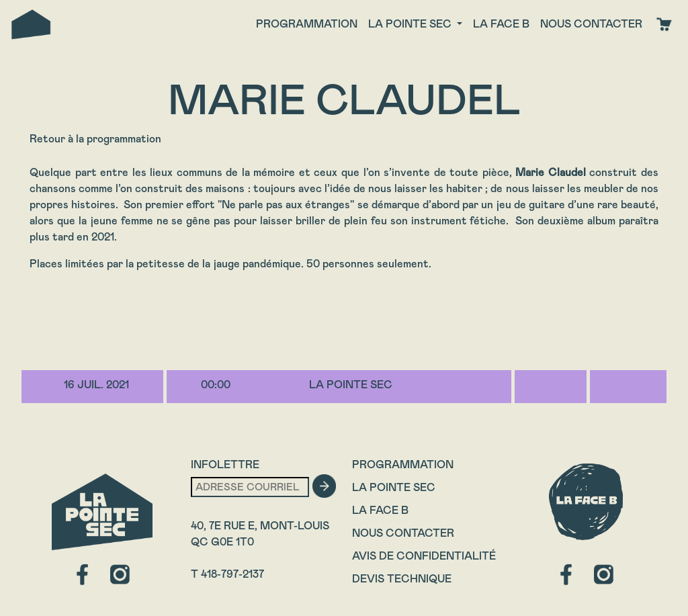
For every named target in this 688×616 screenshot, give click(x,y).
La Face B (380, 510)
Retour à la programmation (95, 139)
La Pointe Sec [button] (411, 24)
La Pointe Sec (394, 487)
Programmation (307, 24)
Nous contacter (591, 24)
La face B (501, 24)
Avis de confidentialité (424, 556)
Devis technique (402, 579)
